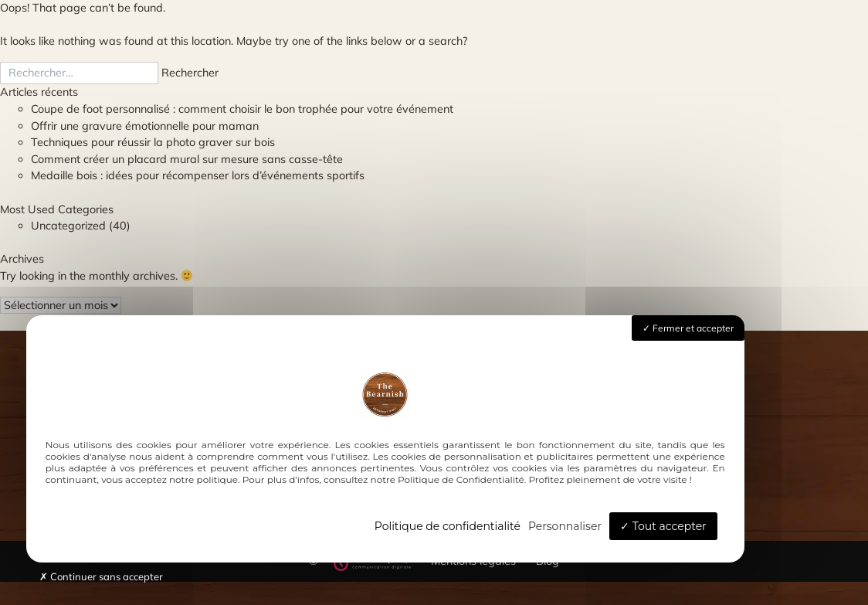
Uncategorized (68, 226)
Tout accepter (663, 526)
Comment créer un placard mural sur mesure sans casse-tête (187, 159)
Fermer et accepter (688, 328)
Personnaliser (565, 526)
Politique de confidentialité (448, 526)
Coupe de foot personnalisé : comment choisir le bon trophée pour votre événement (242, 109)
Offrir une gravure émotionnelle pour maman (145, 126)
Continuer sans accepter (101, 576)
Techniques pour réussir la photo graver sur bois (153, 142)
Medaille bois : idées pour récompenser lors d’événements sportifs (198, 175)
